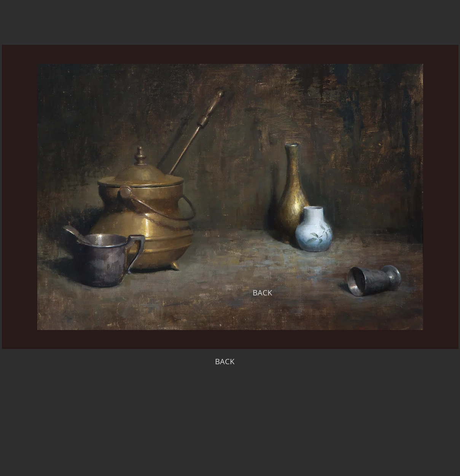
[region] (230, 197)
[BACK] (263, 293)
